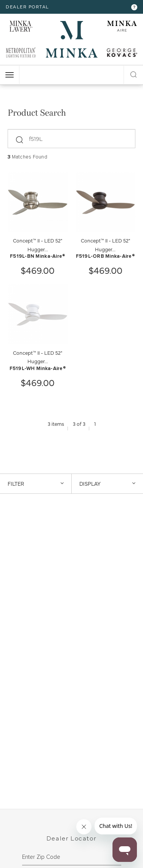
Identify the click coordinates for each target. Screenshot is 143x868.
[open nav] (10, 75)
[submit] (20, 137)
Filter (36, 483)
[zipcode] (72, 857)
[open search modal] (133, 73)
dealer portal (27, 6)
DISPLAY (108, 483)
